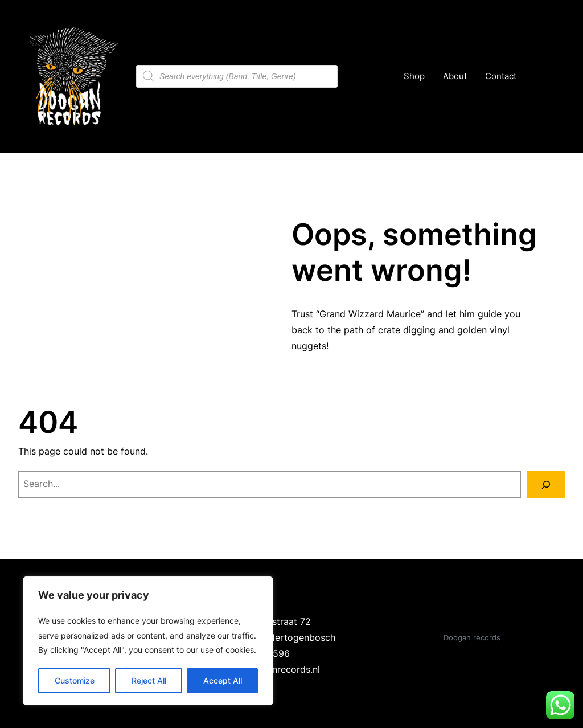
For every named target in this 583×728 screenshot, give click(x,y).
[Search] (546, 484)
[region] (148, 641)
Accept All (223, 680)
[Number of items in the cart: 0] (539, 77)
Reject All (149, 680)
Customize (75, 680)
